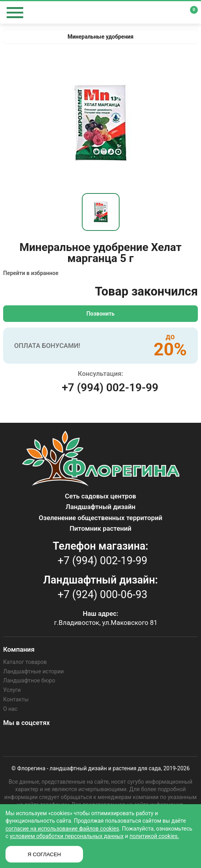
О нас (10, 708)
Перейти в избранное (31, 273)
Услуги (12, 690)
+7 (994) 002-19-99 (110, 388)
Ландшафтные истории (33, 671)
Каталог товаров (25, 662)
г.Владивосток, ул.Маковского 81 (106, 623)
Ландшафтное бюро (29, 680)
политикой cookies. (154, 836)
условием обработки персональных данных (67, 836)
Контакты (16, 699)
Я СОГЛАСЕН (44, 854)
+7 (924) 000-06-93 (103, 595)
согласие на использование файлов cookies (62, 829)
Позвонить (101, 314)
